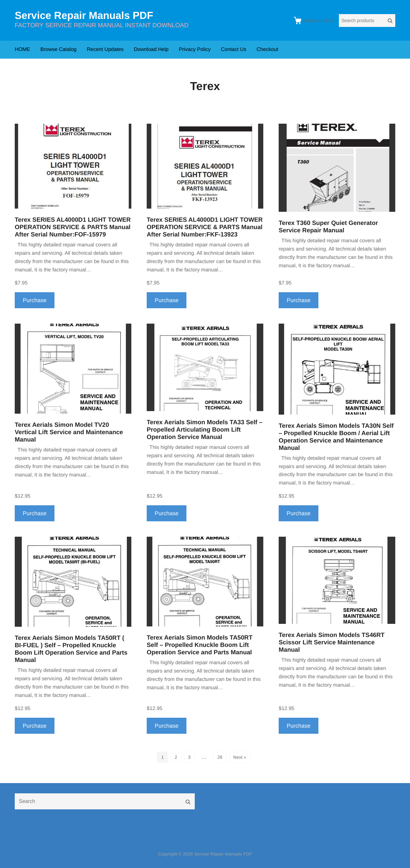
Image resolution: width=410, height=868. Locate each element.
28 (220, 757)
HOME (22, 50)
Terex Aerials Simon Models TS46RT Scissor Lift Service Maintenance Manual (332, 643)
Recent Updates (105, 50)
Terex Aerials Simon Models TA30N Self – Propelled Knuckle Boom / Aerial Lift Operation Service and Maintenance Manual (336, 437)
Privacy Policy (195, 50)
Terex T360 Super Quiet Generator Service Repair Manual (328, 227)
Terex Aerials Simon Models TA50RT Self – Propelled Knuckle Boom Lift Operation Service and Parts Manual (200, 645)
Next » (240, 757)
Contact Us (234, 50)
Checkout (267, 50)
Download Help (151, 50)
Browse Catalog (58, 50)
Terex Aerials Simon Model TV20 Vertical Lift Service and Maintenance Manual (69, 432)
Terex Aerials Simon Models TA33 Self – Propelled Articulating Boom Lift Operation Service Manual (205, 430)
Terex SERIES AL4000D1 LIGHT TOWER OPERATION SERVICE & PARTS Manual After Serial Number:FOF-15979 (73, 227)
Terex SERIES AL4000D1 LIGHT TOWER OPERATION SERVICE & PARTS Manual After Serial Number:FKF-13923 (205, 227)
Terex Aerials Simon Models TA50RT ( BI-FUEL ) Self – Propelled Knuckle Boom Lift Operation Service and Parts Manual (71, 649)
